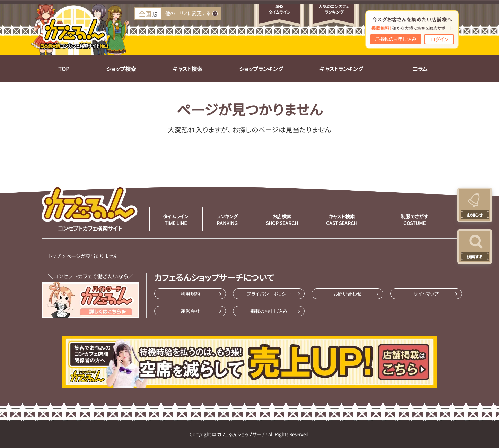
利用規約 (190, 294)
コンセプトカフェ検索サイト (90, 208)
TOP (64, 69)
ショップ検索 (121, 69)
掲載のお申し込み (269, 311)
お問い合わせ (347, 294)
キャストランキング (341, 69)
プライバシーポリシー (269, 294)
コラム (420, 69)
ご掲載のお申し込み (396, 39)
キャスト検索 (187, 69)
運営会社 (190, 311)
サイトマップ (426, 294)
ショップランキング (261, 69)
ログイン (439, 39)
